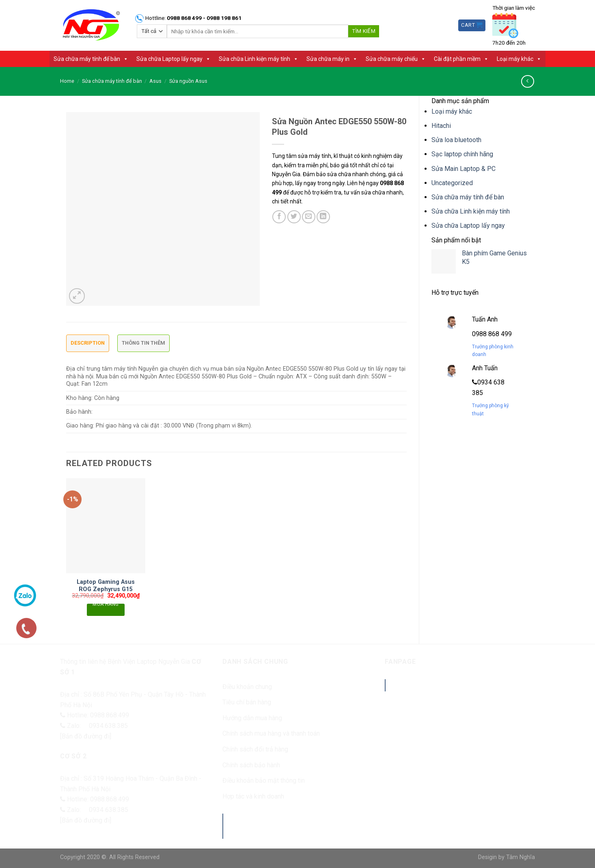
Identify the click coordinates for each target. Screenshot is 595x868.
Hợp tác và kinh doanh (253, 796)
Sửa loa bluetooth (456, 140)
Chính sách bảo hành (251, 765)
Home (67, 81)
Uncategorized (452, 183)
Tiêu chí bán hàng (247, 702)
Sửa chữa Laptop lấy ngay (174, 59)
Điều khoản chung (247, 687)
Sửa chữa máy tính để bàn (91, 59)
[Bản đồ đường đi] (86, 736)
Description (88, 343)
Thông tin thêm (143, 343)
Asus (155, 81)
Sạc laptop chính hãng (462, 154)
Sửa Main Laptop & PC (463, 169)
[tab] (88, 345)
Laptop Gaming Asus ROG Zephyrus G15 (106, 586)
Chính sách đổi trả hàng (255, 749)
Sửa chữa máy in (332, 59)
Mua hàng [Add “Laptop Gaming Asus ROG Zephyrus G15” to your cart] (106, 605)
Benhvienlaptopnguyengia (445, 685)
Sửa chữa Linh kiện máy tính (259, 59)
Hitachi (441, 126)
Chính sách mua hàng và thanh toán (271, 733)
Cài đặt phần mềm (461, 59)
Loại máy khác (519, 59)
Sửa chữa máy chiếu (396, 59)
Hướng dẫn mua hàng (252, 718)
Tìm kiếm (364, 31)
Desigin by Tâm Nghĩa (507, 857)
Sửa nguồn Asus (188, 81)
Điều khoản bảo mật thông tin (264, 781)
